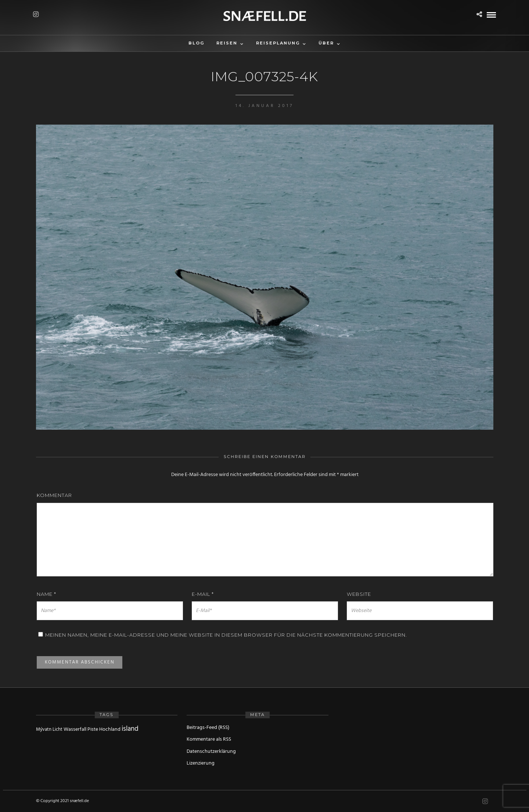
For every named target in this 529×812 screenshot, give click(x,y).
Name (46, 594)
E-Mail (203, 594)
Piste (93, 729)
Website (359, 594)
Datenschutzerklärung (211, 752)
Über (326, 43)
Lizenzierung (201, 763)
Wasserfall (75, 729)
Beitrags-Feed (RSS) (208, 728)
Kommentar (54, 495)
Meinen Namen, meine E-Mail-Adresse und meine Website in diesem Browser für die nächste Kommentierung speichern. (226, 635)
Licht (57, 729)
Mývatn (44, 729)
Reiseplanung (278, 43)
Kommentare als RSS (209, 739)
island (130, 729)
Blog (196, 43)
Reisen (227, 43)
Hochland (110, 729)
